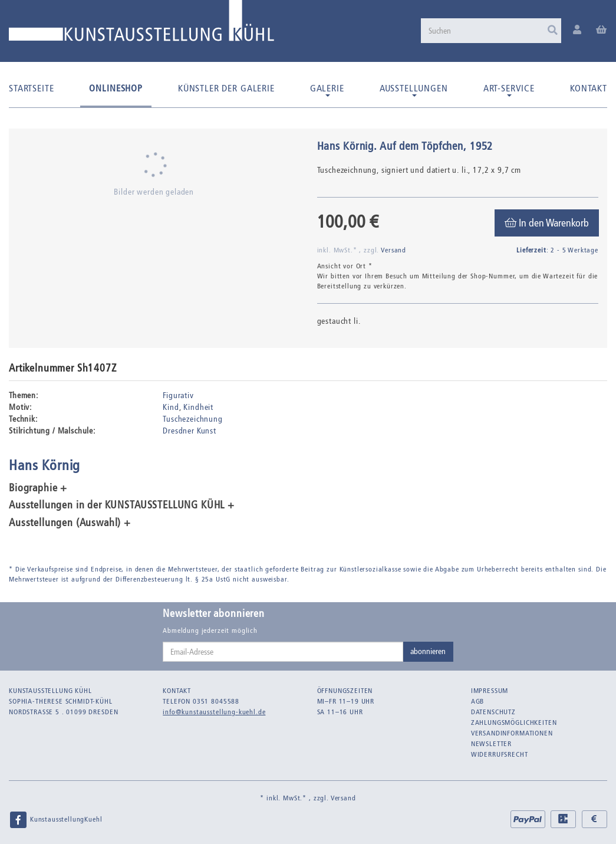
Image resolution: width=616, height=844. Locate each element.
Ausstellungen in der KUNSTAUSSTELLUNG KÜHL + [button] (122, 505)
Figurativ (178, 395)
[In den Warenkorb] (547, 223)
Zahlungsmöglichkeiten (514, 723)
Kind (171, 407)
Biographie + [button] (38, 488)
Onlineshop (116, 88)
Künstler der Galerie (226, 88)
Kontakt (589, 88)
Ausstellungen (414, 90)
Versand (393, 250)
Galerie (327, 90)
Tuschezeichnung (193, 419)
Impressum (490, 691)
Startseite (31, 88)
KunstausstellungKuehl (55, 820)
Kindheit (198, 407)
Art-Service (509, 90)
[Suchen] (491, 31)
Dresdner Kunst (190, 431)
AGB (478, 701)
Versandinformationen (512, 733)
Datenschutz (493, 712)
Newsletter (491, 744)
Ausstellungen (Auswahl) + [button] (70, 523)
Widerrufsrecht (500, 754)
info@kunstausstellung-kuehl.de (214, 712)
